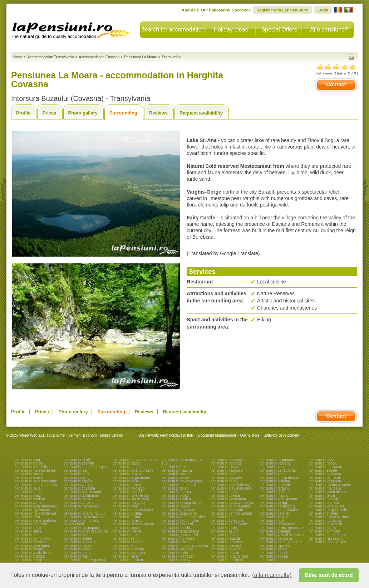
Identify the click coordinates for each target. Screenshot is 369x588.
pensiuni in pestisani (227, 510)
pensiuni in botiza (77, 499)
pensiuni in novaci (176, 506)
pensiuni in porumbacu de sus (182, 461)
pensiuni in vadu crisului (279, 510)
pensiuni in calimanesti (278, 460)
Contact (336, 84)
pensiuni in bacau (274, 467)
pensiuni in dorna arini (81, 495)
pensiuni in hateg (126, 463)
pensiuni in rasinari (176, 474)
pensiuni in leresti (126, 535)
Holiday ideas (231, 30)
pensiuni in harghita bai (278, 506)
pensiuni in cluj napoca (82, 528)
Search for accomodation (173, 30)
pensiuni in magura (177, 470)
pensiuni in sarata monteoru (135, 460)
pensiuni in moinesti (177, 524)
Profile (23, 113)
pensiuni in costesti (275, 485)
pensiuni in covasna (79, 488)
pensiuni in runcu (126, 528)
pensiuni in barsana (275, 463)
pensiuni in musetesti (325, 524)
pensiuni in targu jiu (275, 488)
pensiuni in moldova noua (182, 481)
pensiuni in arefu (175, 553)
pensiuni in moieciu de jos (35, 470)
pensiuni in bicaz (175, 495)
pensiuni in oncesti (323, 499)
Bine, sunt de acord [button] (329, 575)
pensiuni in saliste (127, 485)
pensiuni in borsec (176, 478)
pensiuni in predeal (30, 499)
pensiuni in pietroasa (178, 556)
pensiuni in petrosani (31, 542)
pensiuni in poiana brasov (133, 470)
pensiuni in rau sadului (326, 538)
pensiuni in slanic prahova (35, 521)
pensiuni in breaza (29, 549)
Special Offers (279, 30)
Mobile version (111, 435)
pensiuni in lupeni (273, 560)
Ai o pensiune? (329, 30)
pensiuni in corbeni (78, 503)
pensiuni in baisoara (227, 470)
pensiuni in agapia (78, 481)
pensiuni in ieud (125, 546)
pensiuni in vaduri (274, 474)
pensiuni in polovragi (129, 488)
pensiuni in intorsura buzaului (185, 546)
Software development (281, 435)
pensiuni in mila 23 (127, 492)
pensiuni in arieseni (30, 478)
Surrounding (123, 113)
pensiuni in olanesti (324, 503)
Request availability (201, 113)
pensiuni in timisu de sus (279, 478)
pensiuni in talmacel (324, 478)
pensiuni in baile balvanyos (232, 485)
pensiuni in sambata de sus (36, 485)
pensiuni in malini (273, 553)
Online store (250, 435)
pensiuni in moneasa (178, 538)
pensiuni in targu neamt (180, 531)
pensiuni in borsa (77, 549)
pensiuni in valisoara (325, 481)
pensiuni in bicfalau (275, 481)
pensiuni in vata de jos (326, 506)
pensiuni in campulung (33, 538)
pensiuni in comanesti (179, 485)
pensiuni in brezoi (323, 460)
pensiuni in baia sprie (129, 553)
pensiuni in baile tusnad (82, 492)
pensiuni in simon (224, 467)
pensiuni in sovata (29, 463)
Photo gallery (83, 113)
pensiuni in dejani (175, 488)
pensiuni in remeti (78, 538)
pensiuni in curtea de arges (85, 467)
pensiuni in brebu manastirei (282, 528)
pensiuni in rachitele (177, 549)
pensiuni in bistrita (127, 531)
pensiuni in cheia (77, 474)
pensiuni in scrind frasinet (329, 517)
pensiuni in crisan (28, 528)
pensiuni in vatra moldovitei (183, 517)
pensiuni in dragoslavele (328, 510)
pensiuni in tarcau (176, 542)
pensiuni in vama (28, 503)
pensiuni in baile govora (278, 499)
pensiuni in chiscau (128, 560)
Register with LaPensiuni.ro (282, 10)
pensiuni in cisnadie (275, 531)
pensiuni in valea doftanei (133, 510)
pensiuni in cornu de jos (327, 535)
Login (323, 10)
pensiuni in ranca (28, 531)
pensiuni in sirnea (274, 549)
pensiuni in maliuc (274, 495)
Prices (49, 113)
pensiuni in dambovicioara (133, 524)
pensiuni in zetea (224, 517)
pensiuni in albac (28, 535)
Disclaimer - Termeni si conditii (73, 435)
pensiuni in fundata (30, 556)
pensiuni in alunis (322, 528)
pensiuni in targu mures (131, 478)
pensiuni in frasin (77, 556)
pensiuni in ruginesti (275, 546)
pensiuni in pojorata (226, 463)
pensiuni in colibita (127, 513)
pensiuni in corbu (224, 481)
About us (190, 10)
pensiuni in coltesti (225, 495)
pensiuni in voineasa (178, 510)
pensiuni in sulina (126, 517)
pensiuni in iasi (75, 470)
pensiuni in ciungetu (226, 478)
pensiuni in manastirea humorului (82, 508)
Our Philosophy (216, 10)
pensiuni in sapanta (128, 467)
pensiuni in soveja (274, 556)
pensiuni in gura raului (32, 546)
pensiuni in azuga (225, 531)
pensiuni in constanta (325, 467)
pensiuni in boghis (274, 517)
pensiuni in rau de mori (131, 499)
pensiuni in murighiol (129, 503)
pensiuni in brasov (176, 560)
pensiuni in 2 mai (175, 467)
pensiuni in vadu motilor (180, 521)
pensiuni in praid (28, 495)
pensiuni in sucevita (128, 549)
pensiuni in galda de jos (327, 542)
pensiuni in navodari (227, 549)
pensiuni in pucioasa (325, 474)
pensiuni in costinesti (227, 560)
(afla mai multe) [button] (272, 575)
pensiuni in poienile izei (131, 495)
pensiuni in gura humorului (36, 506)
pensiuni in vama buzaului (231, 513)
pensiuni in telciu (322, 495)
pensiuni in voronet (79, 485)
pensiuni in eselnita (79, 463)
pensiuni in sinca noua (228, 499)
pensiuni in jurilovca (226, 542)
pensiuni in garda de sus (34, 553)
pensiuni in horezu (127, 521)
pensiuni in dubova (127, 474)
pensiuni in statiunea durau (232, 488)
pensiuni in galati (224, 474)
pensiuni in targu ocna (179, 513)
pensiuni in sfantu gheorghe (282, 542)
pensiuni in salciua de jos (181, 503)
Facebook (242, 10)
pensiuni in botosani (128, 542)
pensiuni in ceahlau (275, 513)
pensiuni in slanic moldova (85, 517)
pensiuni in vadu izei (31, 524)
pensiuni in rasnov (29, 474)
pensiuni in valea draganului (86, 531)
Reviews (158, 113)
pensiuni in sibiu (27, 517)
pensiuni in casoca (176, 492)
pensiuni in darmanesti (277, 524)
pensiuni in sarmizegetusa (84, 560)
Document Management (217, 435)
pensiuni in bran (27, 460)
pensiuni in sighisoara (32, 510)
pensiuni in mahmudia (81, 542)
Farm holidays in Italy (177, 435)
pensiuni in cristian (323, 513)
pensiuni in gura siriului (180, 535)
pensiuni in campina (324, 531)
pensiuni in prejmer (275, 492)
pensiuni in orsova (78, 546)
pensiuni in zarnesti (30, 492)
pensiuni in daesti (224, 535)
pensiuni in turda (224, 528)
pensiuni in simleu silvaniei (330, 485)
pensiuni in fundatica (325, 521)
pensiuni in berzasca (276, 538)
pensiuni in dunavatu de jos (232, 503)
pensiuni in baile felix (31, 467)
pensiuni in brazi (126, 506)
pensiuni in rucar (126, 556)
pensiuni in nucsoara (227, 460)
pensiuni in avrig (77, 478)
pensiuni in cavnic (225, 553)
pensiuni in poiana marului (84, 513)
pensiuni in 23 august (228, 521)
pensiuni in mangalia (325, 488)
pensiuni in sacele (323, 470)
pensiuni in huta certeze (230, 556)
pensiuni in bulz (272, 521)
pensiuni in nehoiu (323, 463)
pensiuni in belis (27, 488)
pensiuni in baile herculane (36, 481)
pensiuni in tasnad (78, 553)
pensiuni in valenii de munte (282, 535)
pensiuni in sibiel (77, 460)
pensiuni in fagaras (226, 538)
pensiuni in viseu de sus (328, 492)
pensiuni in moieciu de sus (36, 513)
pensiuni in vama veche (229, 524)
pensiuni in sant (125, 538)
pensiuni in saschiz (177, 528)
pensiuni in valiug (273, 503)
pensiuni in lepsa (126, 481)
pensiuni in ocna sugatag (230, 506)
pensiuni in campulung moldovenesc (82, 522)
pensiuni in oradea (176, 499)
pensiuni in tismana (226, 546)
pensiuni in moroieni (31, 560)
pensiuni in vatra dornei (278, 470)
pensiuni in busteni (78, 535)
